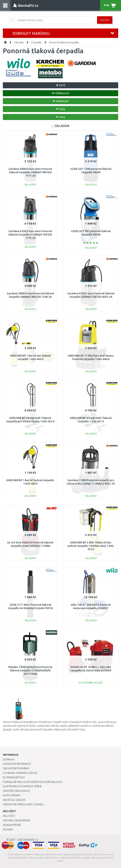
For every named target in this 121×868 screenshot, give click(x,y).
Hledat (105, 20)
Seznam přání (12, 825)
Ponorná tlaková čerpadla (64, 42)
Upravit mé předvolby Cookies (23, 804)
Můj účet (9, 816)
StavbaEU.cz (31, 840)
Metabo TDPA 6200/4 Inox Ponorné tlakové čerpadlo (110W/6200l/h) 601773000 (30, 670)
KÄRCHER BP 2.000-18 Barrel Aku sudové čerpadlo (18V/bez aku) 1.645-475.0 (91, 546)
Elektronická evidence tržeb (22, 786)
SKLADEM (62, 126)
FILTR (61, 85)
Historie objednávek (17, 820)
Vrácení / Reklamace (16, 791)
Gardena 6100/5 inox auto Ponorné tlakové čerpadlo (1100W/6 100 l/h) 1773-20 (30, 235)
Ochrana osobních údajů (20, 773)
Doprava (9, 759)
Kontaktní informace (17, 764)
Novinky (8, 830)
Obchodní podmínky (16, 768)
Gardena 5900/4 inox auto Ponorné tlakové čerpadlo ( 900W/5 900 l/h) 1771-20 (30, 172)
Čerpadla (36, 42)
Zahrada (19, 42)
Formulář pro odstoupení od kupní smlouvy (33, 782)
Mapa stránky (12, 795)
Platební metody (14, 777)
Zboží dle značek (14, 800)
